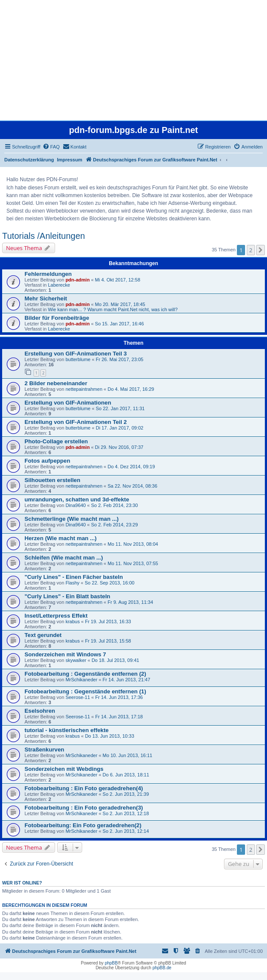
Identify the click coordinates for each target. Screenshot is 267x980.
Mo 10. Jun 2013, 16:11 (128, 755)
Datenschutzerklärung (29, 160)
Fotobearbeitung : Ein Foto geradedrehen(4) (84, 788)
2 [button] (251, 250)
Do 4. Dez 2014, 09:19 (131, 467)
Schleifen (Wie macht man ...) (64, 558)
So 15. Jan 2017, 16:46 (120, 324)
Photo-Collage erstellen (56, 441)
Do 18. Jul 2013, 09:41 (115, 660)
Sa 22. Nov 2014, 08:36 (132, 486)
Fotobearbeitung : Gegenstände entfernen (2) (85, 674)
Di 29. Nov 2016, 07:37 (119, 447)
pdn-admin (77, 280)
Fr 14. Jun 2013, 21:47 (127, 680)
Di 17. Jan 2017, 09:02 (120, 428)
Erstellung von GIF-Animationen (68, 403)
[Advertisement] (133, 60)
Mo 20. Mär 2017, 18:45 (120, 304)
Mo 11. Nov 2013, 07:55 (133, 563)
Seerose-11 (78, 697)
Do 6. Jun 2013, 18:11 (126, 775)
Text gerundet (43, 635)
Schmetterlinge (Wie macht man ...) (72, 519)
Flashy (72, 583)
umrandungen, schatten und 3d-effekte (77, 499)
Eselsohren (40, 711)
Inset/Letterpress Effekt (56, 616)
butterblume (78, 359)
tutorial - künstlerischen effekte (67, 730)
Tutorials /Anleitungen (44, 236)
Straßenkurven (44, 750)
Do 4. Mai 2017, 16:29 (131, 389)
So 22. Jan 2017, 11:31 (120, 408)
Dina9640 (75, 505)
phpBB (111, 963)
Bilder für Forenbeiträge (57, 318)
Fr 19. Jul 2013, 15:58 (108, 641)
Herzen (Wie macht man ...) (61, 538)
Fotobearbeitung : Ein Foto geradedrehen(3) (84, 808)
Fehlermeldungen (48, 274)
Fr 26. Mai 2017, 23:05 (120, 359)
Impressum (70, 160)
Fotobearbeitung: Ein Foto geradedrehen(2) (83, 825)
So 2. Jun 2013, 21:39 (126, 794)
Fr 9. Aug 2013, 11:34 (130, 602)
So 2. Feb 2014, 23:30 (115, 505)
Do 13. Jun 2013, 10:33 (110, 736)
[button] (261, 250)
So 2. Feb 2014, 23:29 (115, 525)
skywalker (76, 660)
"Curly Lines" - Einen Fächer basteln (74, 577)
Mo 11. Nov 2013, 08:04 (133, 544)
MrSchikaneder (81, 680)
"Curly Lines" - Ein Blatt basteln (67, 596)
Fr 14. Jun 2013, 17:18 (119, 717)
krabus (72, 621)
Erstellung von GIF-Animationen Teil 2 (76, 422)
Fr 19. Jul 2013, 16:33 (108, 621)
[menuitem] (51, 147)
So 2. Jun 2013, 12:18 (126, 813)
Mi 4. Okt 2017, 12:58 (118, 280)
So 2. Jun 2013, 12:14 (126, 831)
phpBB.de (162, 968)
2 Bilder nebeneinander (56, 383)
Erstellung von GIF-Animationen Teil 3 (76, 354)
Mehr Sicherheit (46, 298)
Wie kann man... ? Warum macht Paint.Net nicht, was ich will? (113, 309)
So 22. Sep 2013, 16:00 (110, 583)
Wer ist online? (22, 883)
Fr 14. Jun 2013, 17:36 (119, 697)
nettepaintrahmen (84, 389)
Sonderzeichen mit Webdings (64, 769)
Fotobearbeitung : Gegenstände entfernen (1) (85, 691)
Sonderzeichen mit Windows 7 (65, 654)
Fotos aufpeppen (47, 461)
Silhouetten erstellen (52, 480)
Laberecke (59, 285)
